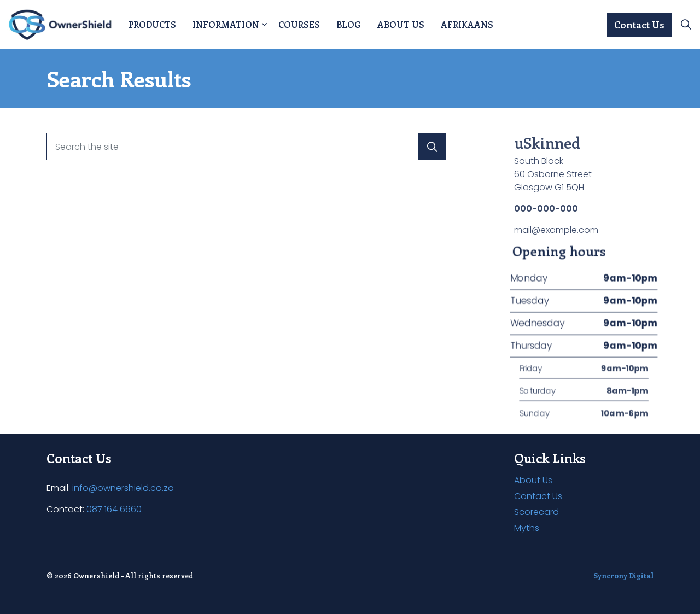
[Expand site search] (686, 25)
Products (152, 24)
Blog (349, 24)
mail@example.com (556, 230)
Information (226, 24)
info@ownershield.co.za (123, 488)
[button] (432, 147)
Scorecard (536, 512)
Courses (299, 24)
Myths (527, 528)
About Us (401, 24)
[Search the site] (246, 147)
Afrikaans (467, 24)
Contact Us (639, 25)
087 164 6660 (114, 509)
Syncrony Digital (623, 575)
